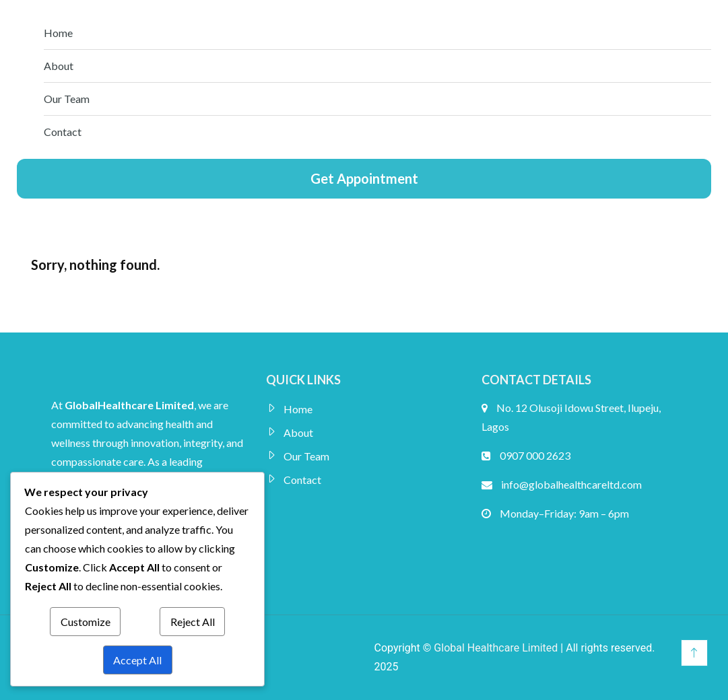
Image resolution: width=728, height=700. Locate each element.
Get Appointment (364, 178)
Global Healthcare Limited (496, 648)
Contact (63, 132)
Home (58, 33)
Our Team (67, 99)
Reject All (193, 622)
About (59, 66)
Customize (86, 622)
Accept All (137, 660)
